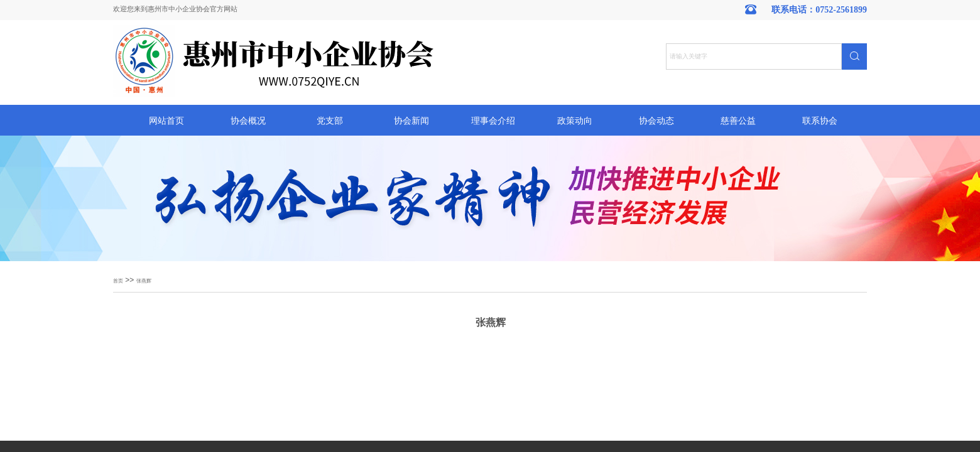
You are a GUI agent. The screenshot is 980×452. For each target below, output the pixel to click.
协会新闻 (411, 121)
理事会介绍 (493, 121)
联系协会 (820, 121)
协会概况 (248, 121)
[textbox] (754, 56)
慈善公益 (738, 121)
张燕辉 (144, 281)
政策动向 (575, 121)
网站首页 (166, 121)
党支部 (330, 121)
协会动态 (656, 121)
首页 (118, 281)
